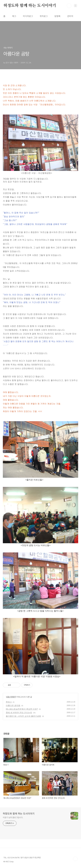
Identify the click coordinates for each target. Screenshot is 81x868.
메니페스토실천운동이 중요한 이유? (22, 709)
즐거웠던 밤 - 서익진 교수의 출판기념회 (23, 716)
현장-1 (9, 702)
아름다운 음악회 (13, 705)
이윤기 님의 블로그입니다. (13, 817)
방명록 (57, 16)
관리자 (70, 16)
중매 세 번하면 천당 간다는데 (19, 713)
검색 (69, 6)
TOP (75, 859)
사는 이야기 (11, 697)
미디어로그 (28, 16)
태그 (14, 16)
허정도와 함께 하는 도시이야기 (30, 6)
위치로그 (44, 16)
